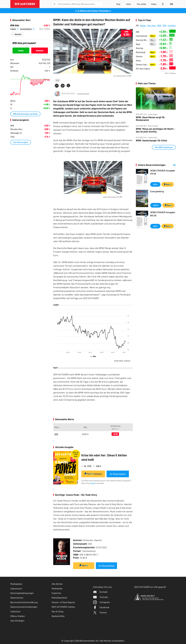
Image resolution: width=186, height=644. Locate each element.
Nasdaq (143, 25)
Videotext (15, 611)
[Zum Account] (129, 4)
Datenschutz (17, 598)
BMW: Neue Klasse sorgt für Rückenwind (150, 119)
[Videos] (154, 4)
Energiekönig (157, 191)
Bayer (138, 44)
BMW (58, 80)
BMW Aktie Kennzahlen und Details (25, 114)
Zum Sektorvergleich (21, 142)
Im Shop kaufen (118, 474)
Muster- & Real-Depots (63, 602)
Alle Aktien (57, 584)
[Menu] (171, 4)
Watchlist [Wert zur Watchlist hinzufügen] (18, 34)
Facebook (101, 607)
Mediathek (57, 588)
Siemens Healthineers (142, 64)
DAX (137, 25)
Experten (56, 593)
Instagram (101, 602)
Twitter (100, 612)
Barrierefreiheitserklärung (24, 602)
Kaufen (21, 50)
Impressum (16, 588)
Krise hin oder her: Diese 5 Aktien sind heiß (104, 457)
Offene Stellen (18, 616)
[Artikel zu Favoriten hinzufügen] (68, 85)
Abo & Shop (58, 611)
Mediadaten (16, 584)
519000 (14, 29)
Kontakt (100, 592)
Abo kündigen (17, 621)
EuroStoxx (172, 25)
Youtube (100, 597)
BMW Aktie (15, 25)
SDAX (165, 25)
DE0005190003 (27, 29)
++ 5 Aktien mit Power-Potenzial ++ (93, 11)
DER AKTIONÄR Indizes (63, 607)
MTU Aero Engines (143, 69)
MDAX (159, 25)
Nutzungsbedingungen (22, 593)
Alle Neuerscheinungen (171, 165)
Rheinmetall (141, 52)
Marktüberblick (59, 598)
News (153, 36)
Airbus (138, 60)
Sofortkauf (93, 474)
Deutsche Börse (142, 40)
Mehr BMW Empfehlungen (164, 147)
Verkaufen (40, 50)
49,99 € (156, 205)
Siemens (139, 56)
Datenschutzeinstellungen (24, 607)
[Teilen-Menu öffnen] (57, 86)
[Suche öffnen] (54, 4)
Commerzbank (142, 36)
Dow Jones (152, 25)
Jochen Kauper (83, 93)
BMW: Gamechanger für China (151, 141)
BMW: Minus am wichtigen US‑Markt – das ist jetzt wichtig (156, 130)
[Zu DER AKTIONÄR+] (141, 4)
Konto (93, 483)
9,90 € (155, 184)
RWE (138, 32)
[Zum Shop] (118, 4)
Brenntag (139, 48)
